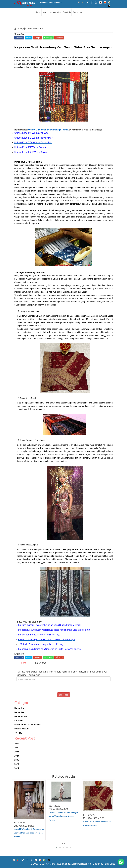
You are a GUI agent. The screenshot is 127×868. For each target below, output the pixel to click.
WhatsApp (48, 38)
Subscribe (59, 38)
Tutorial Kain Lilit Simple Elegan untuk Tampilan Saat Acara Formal (63, 816)
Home (38, 12)
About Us (67, 12)
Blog (45, 12)
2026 (17, 764)
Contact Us (77, 12)
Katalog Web (55, 12)
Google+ (38, 38)
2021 (16, 748)
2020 (17, 743)
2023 (17, 756)
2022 (17, 752)
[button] (57, 848)
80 (24, 663)
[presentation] (63, 687)
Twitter (29, 38)
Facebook (19, 38)
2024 (17, 768)
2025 (17, 760)
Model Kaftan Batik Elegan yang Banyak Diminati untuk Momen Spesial (29, 833)
